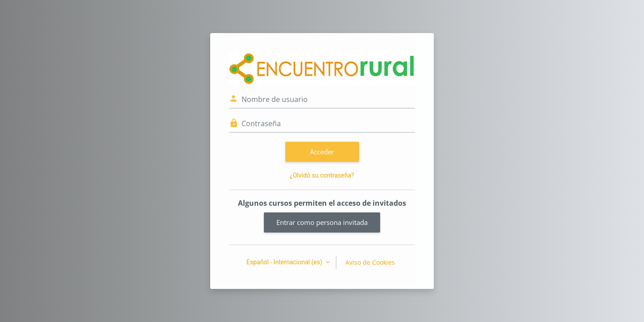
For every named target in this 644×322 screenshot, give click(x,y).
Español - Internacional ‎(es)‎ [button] (285, 262)
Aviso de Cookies (370, 262)
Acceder (322, 152)
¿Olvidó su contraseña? (322, 175)
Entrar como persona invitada (322, 222)
